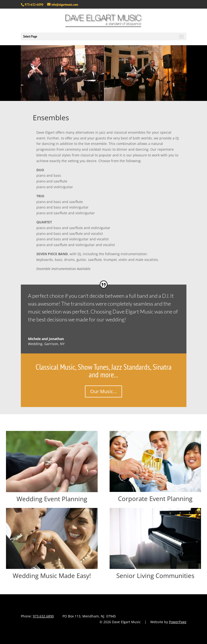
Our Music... (103, 391)
